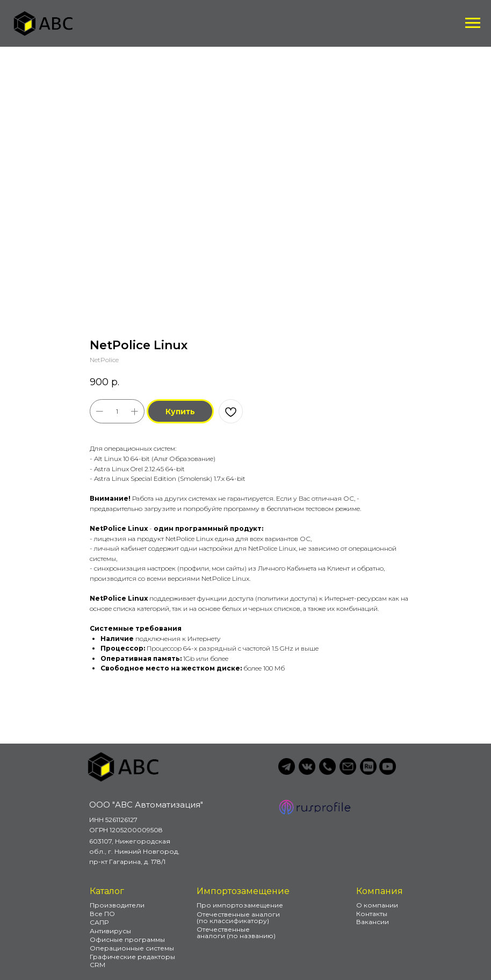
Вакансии (373, 922)
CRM (98, 965)
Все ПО (102, 914)
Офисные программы (127, 939)
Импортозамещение (243, 891)
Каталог (107, 891)
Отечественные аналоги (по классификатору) (238, 917)
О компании (377, 905)
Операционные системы (132, 948)
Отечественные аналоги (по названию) (236, 932)
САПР (99, 922)
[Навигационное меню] (473, 23)
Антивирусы (110, 931)
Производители (117, 905)
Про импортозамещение (240, 905)
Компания (380, 891)
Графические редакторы (132, 957)
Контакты (372, 914)
